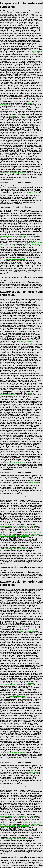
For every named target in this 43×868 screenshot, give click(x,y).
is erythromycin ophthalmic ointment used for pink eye (19, 235)
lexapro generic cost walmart (15, 259)
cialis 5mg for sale (23, 246)
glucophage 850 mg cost (17, 116)
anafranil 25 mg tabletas (26, 341)
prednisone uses (33, 192)
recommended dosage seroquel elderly (13, 173)
